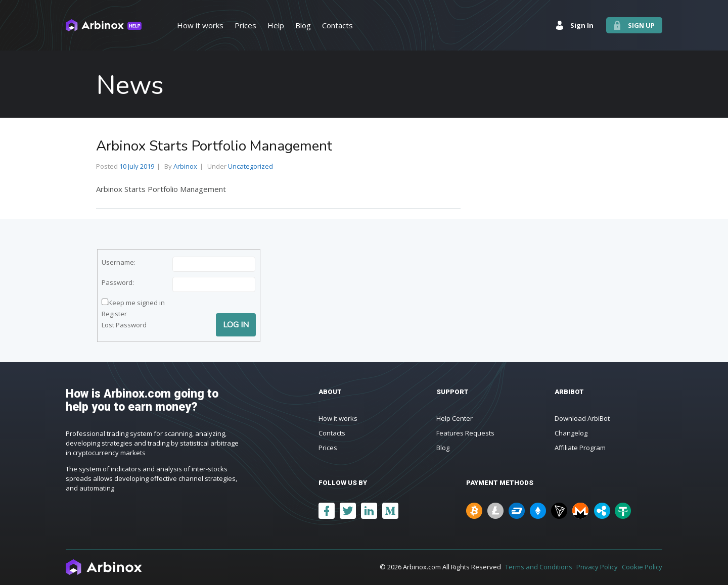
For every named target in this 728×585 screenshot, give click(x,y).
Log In (236, 325)
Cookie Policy (642, 567)
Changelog (571, 433)
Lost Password (124, 325)
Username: (119, 262)
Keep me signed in (136, 303)
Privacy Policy (597, 567)
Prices (328, 448)
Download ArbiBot (582, 418)
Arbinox (185, 166)
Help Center (454, 418)
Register (114, 314)
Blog (443, 448)
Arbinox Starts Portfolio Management (214, 146)
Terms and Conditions (539, 567)
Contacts (332, 433)
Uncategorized (251, 166)
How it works (338, 418)
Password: (118, 282)
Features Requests (465, 433)
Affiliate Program (580, 448)
